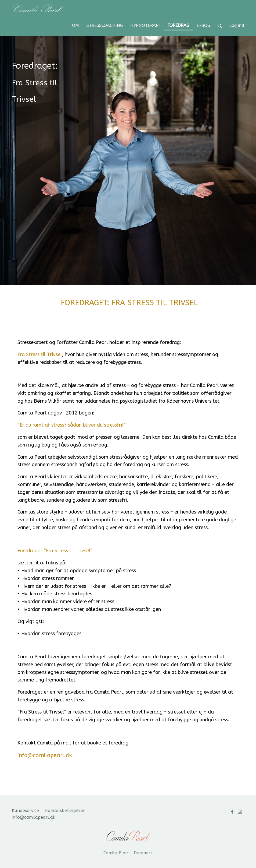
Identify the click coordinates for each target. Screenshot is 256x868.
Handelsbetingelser (65, 811)
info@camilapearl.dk (34, 817)
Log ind (237, 25)
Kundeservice (25, 811)
